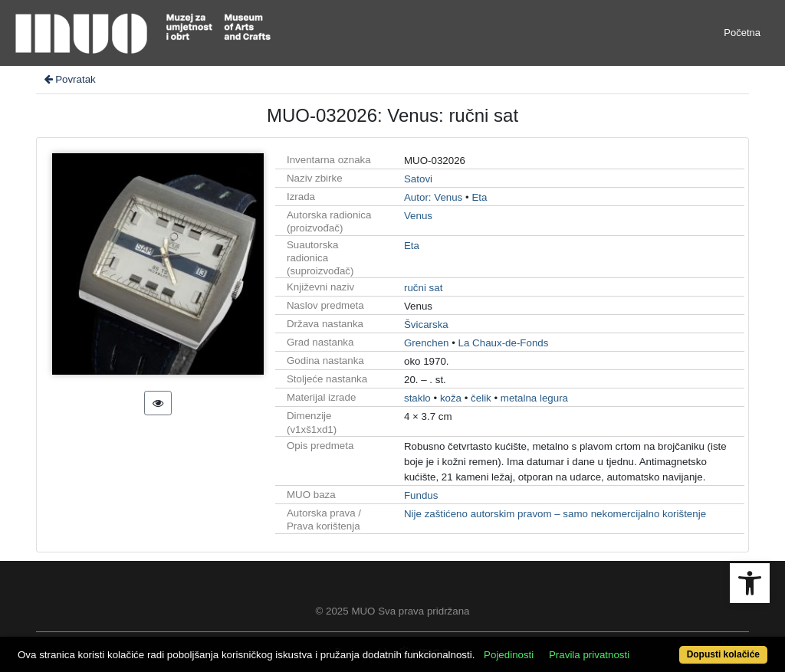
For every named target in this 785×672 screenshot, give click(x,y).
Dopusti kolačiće (723, 654)
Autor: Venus (433, 197)
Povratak (69, 79)
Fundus (421, 495)
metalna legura (534, 398)
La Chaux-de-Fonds (504, 343)
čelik (481, 398)
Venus (418, 216)
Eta (479, 197)
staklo (417, 398)
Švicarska (426, 325)
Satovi (418, 179)
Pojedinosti (509, 655)
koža (451, 398)
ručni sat (423, 288)
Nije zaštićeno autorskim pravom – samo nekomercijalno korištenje (555, 514)
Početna (742, 33)
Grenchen (427, 343)
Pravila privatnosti (589, 655)
